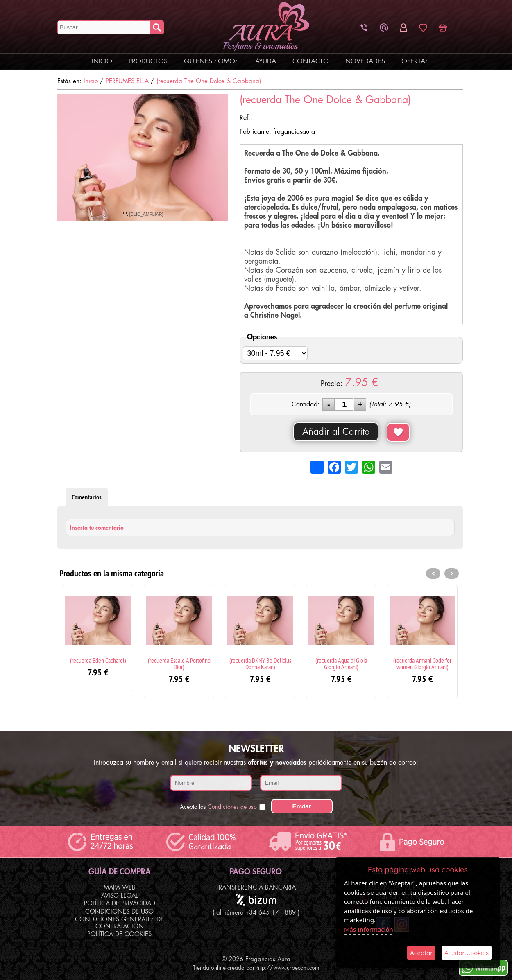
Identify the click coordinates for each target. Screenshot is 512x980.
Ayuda (266, 61)
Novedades (365, 61)
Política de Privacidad (120, 904)
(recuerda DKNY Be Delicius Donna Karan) (260, 664)
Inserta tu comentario (97, 528)
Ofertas (415, 61)
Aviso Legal (120, 896)
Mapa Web (120, 888)
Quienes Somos (211, 61)
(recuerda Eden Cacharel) (98, 660)
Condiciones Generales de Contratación (119, 923)
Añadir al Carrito (336, 432)
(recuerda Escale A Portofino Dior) (179, 664)
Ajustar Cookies (467, 953)
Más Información (369, 929)
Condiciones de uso (232, 807)
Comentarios (87, 497)
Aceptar (421, 953)
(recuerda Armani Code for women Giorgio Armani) (422, 664)
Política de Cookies (119, 934)
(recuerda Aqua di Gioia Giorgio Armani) (341, 664)
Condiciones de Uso (119, 912)
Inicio (102, 61)
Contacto (311, 61)
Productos (148, 61)
